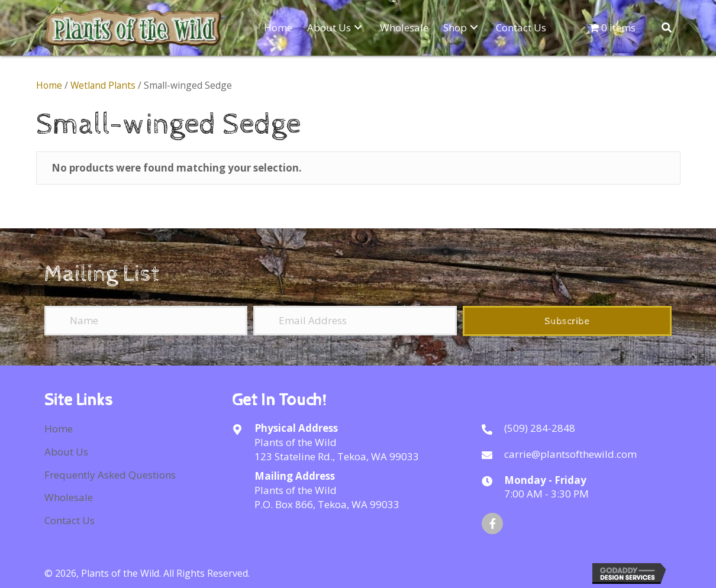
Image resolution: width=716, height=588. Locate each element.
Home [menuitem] (59, 429)
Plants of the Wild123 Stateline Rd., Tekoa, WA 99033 (337, 449)
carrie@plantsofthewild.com (570, 454)
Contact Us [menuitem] (70, 520)
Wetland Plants (103, 85)
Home (49, 85)
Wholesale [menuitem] (69, 497)
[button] (358, 27)
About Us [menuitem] (66, 452)
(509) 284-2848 (540, 428)
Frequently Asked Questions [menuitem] (110, 475)
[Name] (146, 321)
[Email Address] (355, 321)
